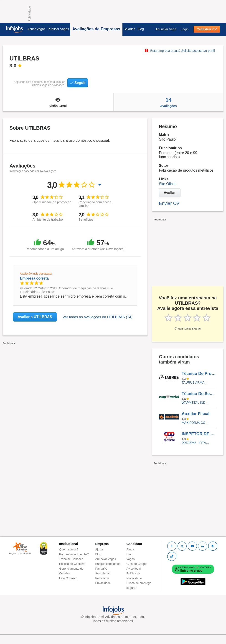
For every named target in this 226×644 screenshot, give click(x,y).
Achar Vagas (37, 29)
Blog (141, 29)
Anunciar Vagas (106, 559)
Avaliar (170, 193)
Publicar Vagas (58, 29)
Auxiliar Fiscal (196, 414)
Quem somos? (69, 549)
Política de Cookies (72, 564)
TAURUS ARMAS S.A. (196, 382)
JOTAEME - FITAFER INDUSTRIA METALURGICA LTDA (196, 443)
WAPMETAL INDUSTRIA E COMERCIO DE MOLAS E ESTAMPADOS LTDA (196, 403)
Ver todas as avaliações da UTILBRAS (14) (98, 317)
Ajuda (99, 549)
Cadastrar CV (207, 29)
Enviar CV (169, 203)
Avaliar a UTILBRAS (35, 317)
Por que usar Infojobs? (74, 554)
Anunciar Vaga (166, 29)
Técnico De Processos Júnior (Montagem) (199, 374)
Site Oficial (168, 184)
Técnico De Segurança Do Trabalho (199, 394)
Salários (129, 29)
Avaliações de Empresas (96, 29)
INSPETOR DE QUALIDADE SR (199, 434)
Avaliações (168, 102)
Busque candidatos (108, 564)
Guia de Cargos (137, 564)
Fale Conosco (68, 578)
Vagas (131, 559)
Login (185, 29)
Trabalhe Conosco (71, 559)
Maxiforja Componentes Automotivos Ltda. (196, 423)
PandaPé (102, 569)
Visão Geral (58, 102)
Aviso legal (103, 573)
